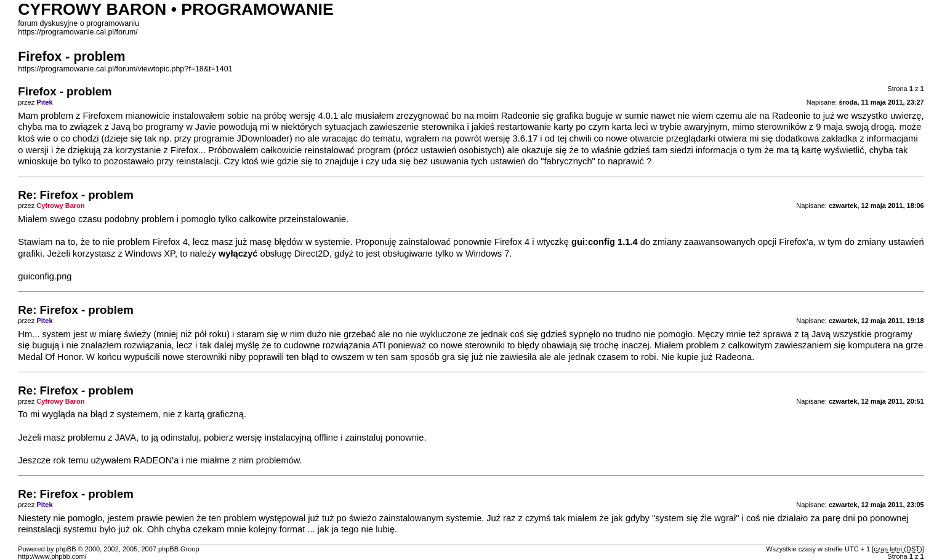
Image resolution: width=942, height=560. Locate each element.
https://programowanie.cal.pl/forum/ (78, 32)
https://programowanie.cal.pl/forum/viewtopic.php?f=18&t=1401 (125, 69)
